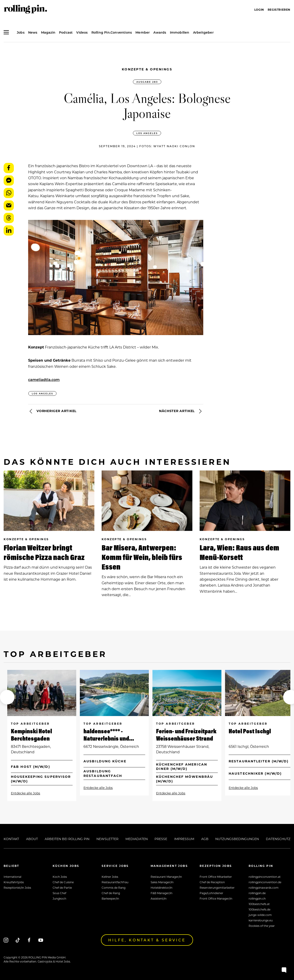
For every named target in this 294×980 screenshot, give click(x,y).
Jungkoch (59, 898)
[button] (7, 697)
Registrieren (279, 10)
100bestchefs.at (259, 904)
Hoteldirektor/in (162, 888)
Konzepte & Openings (147, 69)
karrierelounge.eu (261, 920)
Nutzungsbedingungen (237, 839)
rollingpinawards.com (264, 888)
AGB (205, 839)
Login (259, 10)
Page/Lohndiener (211, 893)
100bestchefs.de (260, 909)
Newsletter (107, 839)
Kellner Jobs (110, 877)
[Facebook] (29, 940)
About (32, 839)
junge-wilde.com (260, 915)
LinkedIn (9, 230)
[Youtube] (41, 940)
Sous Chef (59, 893)
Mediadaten (137, 839)
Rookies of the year (262, 926)
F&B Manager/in (162, 893)
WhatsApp (9, 193)
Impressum (184, 839)
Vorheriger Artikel (52, 411)
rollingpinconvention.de (265, 882)
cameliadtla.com (44, 379)
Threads (9, 218)
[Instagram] (6, 940)
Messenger (9, 180)
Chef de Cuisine (63, 882)
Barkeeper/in (110, 898)
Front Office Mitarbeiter (216, 877)
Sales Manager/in (162, 882)
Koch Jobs (60, 877)
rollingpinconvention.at (265, 877)
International (12, 877)
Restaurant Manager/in (166, 877)
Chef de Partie (62, 888)
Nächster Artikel (181, 411)
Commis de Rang (114, 888)
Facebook (9, 168)
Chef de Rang (111, 893)
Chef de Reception (212, 882)
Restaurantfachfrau (115, 882)
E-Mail (9, 205)
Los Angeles (147, 133)
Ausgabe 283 (147, 82)
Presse (161, 839)
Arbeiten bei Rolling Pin (67, 839)
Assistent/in (159, 898)
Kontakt (11, 839)
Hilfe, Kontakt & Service (147, 940)
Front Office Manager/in (216, 898)
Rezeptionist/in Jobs (17, 888)
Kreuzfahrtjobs (14, 882)
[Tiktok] (18, 940)
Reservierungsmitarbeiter (217, 888)
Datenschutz (278, 839)
